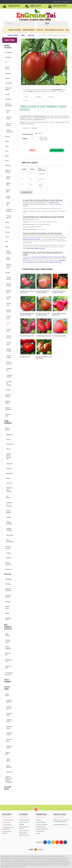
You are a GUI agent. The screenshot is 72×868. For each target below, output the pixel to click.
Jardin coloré (7, 695)
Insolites (9, 517)
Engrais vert (9, 569)
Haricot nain (8, 111)
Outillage (40, 30)
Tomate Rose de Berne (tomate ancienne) (59, 292)
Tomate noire (9, 304)
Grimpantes (10, 535)
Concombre (9, 83)
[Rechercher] (17, 24)
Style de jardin (7, 688)
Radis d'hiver (8, 259)
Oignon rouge (8, 197)
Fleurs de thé (8, 654)
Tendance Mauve (9, 727)
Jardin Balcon (8, 760)
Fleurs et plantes (8, 429)
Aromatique (9, 53)
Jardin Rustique (9, 766)
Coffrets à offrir (8, 667)
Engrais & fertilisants (8, 590)
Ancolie (8, 449)
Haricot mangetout (10, 131)
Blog (67, 30)
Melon (7, 156)
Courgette (8, 99)
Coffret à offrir (8, 415)
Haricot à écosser (9, 124)
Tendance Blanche (9, 708)
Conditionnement (41, 827)
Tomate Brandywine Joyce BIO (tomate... (44, 357)
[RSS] (53, 842)
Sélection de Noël (8, 788)
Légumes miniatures (8, 409)
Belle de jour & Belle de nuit (9, 456)
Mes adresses (8, 825)
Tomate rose (31, 35)
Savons (7, 613)
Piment (7, 222)
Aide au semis (7, 607)
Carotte (7, 78)
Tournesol (9, 483)
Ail (6, 62)
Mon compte (7, 814)
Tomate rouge (9, 317)
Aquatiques (10, 435)
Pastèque (8, 165)
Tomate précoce (9, 337)
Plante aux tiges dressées (9, 489)
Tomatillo (8, 390)
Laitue (7, 146)
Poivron (7, 227)
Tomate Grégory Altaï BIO (44, 336)
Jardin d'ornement (29, 30)
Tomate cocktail (9, 357)
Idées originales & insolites (54, 30)
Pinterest (51, 97)
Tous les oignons (9, 217)
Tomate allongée (9, 350)
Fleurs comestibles (10, 541)
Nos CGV (38, 820)
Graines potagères (15, 30)
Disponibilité (26, 128)
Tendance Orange (9, 734)
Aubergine (8, 57)
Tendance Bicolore (9, 701)
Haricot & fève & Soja (9, 105)
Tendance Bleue (9, 714)
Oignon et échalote (8, 171)
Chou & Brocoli (7, 68)
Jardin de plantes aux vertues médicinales (9, 779)
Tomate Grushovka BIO (59, 336)
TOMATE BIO (9, 369)
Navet (7, 161)
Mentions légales (41, 822)
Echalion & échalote (9, 210)
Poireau (7, 232)
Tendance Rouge (9, 747)
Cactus (8, 439)
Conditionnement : (28, 134)
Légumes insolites (8, 396)
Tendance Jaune (9, 721)
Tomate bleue (9, 298)
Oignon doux (8, 191)
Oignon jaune (8, 178)
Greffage (8, 602)
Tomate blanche (9, 285)
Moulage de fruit (9, 661)
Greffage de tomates (9, 383)
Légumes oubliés (8, 402)
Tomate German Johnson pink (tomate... (27, 292)
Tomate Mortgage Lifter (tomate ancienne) (27, 314)
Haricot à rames (9, 118)
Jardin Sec (9, 772)
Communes (10, 444)
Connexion (66, 2)
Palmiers (9, 558)
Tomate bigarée (9, 278)
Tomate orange (9, 311)
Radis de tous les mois (9, 266)
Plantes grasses (9, 512)
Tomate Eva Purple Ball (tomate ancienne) (43, 314)
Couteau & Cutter (8, 619)
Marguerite (10, 473)
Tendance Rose (9, 740)
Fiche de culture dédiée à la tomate (35, 249)
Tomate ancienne (9, 363)
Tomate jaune (9, 291)
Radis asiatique (9, 252)
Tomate (23, 35)
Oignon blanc (8, 184)
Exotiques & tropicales (9, 504)
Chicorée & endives (8, 89)
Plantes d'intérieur (9, 523)
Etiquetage (8, 579)
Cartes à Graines (8, 641)
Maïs (7, 151)
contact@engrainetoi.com (60, 825)
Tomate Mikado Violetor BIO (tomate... (59, 314)
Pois (6, 242)
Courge (7, 94)
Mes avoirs (7, 822)
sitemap (38, 833)
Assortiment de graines (9, 674)
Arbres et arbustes (8, 547)
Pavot (8, 478)
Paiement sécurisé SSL (42, 829)
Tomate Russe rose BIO (27, 336)
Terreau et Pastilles (8, 596)
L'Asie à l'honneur (8, 681)
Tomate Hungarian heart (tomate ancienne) (43, 292)
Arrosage (8, 584)
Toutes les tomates (9, 376)
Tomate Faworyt (25, 357)
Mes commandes (9, 820)
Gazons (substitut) (8, 563)
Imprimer (25, 101)
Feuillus (8, 553)
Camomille (9, 464)
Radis (7, 246)
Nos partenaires (40, 831)
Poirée (7, 237)
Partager (38, 97)
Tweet (26, 97)
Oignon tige (8, 204)
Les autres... (9, 497)
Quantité (25, 139)
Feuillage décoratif (9, 530)
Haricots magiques (8, 648)
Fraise (7, 141)
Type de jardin (8, 753)
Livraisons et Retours (42, 824)
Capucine (9, 469)
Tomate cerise (9, 343)
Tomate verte (9, 330)
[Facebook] (45, 842)
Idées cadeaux (8, 635)
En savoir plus (26, 192)
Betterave (8, 73)
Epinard (7, 137)
